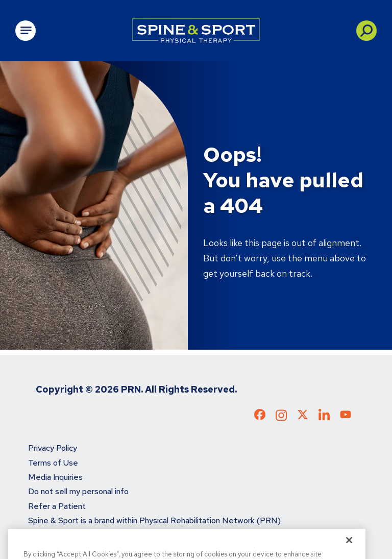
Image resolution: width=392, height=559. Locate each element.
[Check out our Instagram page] (281, 418)
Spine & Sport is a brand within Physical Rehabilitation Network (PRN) (154, 520)
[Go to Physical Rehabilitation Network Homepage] (196, 31)
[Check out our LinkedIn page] (324, 418)
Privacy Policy (53, 448)
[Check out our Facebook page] (260, 417)
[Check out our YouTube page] (346, 416)
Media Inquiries (55, 477)
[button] (366, 31)
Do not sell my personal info (78, 491)
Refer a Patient (57, 506)
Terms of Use (53, 463)
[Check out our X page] (303, 417)
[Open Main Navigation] (26, 31)
